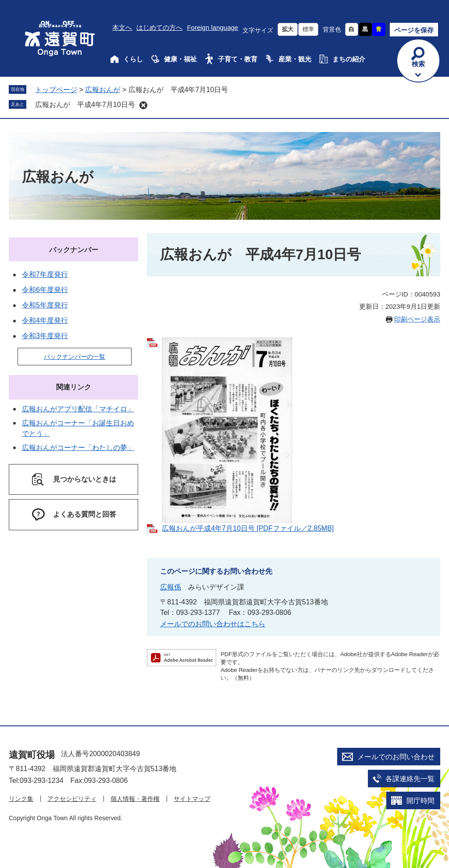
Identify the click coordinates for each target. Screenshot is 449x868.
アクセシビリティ (72, 799)
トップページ (56, 90)
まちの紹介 (349, 59)
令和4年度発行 (45, 320)
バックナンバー (74, 250)
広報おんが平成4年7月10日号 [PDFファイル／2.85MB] (248, 528)
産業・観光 (295, 59)
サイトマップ (192, 799)
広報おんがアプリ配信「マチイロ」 (78, 409)
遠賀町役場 (32, 755)
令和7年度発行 (45, 274)
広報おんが (103, 90)
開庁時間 (420, 801)
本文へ (122, 27)
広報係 (171, 587)
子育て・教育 (238, 59)
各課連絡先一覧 (410, 779)
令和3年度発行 (45, 336)
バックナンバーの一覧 (75, 357)
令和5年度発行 (45, 305)
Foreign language (212, 27)
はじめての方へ (159, 27)
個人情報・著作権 (135, 799)
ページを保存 (414, 30)
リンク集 (21, 799)
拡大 (288, 29)
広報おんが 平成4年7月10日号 (85, 105)
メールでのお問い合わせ (396, 757)
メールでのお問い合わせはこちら (213, 624)
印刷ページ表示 (417, 319)
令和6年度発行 (45, 290)
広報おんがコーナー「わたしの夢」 (78, 448)
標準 (308, 29)
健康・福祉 (180, 59)
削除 (143, 105)
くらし (133, 59)
